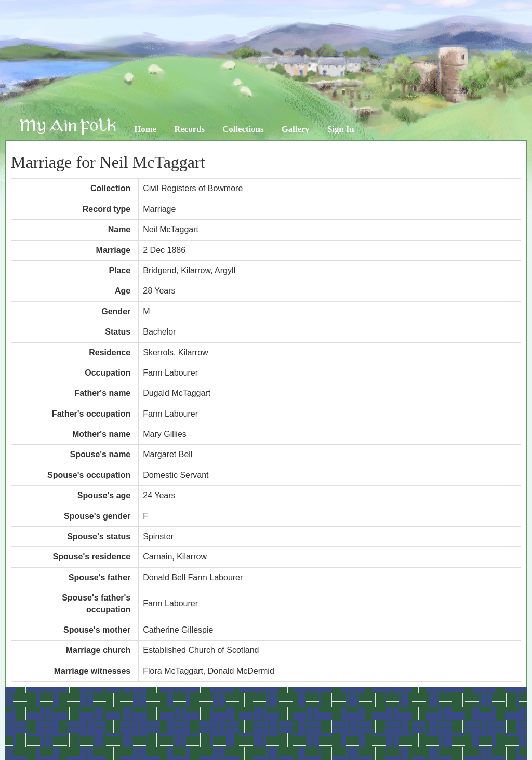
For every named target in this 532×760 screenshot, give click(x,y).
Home (145, 129)
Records (189, 129)
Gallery (296, 129)
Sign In (341, 129)
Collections (243, 129)
